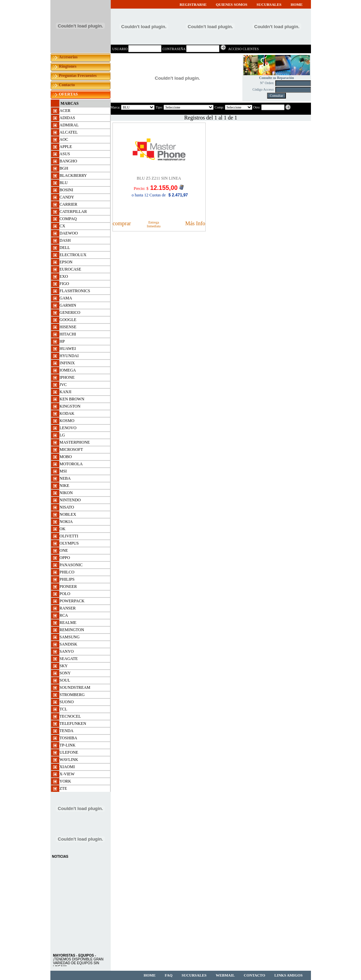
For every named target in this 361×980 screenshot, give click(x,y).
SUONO (67, 702)
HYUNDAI (69, 356)
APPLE (66, 147)
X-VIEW (67, 774)
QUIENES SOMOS (232, 4)
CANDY (67, 197)
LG (62, 435)
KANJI (66, 392)
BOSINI (67, 190)
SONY (65, 673)
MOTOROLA (71, 464)
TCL (64, 709)
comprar (122, 223)
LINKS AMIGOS (288, 975)
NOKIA (66, 522)
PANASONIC (71, 565)
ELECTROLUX (73, 255)
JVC (63, 385)
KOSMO (67, 421)
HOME (297, 4)
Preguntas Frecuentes (78, 76)
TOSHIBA (69, 738)
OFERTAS (68, 94)
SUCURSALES (269, 4)
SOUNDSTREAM (75, 687)
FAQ (169, 975)
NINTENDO (70, 500)
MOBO (66, 457)
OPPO (65, 558)
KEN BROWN (72, 399)
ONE (64, 550)
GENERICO (70, 312)
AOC (64, 139)
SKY (64, 666)
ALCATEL (69, 132)
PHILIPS (67, 579)
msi (63, 471)
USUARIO (121, 49)
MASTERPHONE (75, 442)
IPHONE (67, 377)
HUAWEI (68, 349)
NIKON (66, 493)
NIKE (65, 486)
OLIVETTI (69, 536)
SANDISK (69, 644)
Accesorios (68, 57)
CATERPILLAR (73, 212)
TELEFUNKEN (73, 723)
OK (63, 529)
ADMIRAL (69, 125)
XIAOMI (67, 767)
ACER (65, 111)
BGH (64, 168)
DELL (65, 248)
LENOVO (68, 428)
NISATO (67, 507)
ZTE (63, 788)
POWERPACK (72, 601)
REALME (68, 623)
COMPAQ (68, 219)
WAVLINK (69, 760)
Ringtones (68, 66)
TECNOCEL (70, 716)
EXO (64, 276)
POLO (65, 594)
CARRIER (69, 204)
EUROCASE (70, 269)
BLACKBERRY (73, 175)
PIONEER (68, 586)
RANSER (68, 608)
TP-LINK (68, 745)
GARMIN (68, 305)
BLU (64, 183)
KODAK (67, 413)
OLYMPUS (69, 543)
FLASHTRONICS (75, 291)
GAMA (66, 298)
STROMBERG (72, 695)
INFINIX (67, 363)
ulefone (69, 752)
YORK (65, 781)
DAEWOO (69, 233)
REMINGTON (72, 630)
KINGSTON (70, 406)
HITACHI (68, 334)
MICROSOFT (71, 449)
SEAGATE (69, 659)
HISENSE (68, 327)
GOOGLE (68, 320)
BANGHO (68, 161)
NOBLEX (68, 514)
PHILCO (67, 572)
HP (62, 341)
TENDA (67, 731)
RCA (64, 615)
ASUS (65, 154)
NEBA (65, 478)
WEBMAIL (226, 975)
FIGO (64, 284)
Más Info (195, 223)
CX (63, 226)
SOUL (65, 680)
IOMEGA (68, 370)
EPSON (66, 262)
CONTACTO (255, 975)
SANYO (67, 651)
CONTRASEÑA (174, 49)
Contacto (67, 85)
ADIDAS (67, 118)
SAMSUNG (70, 637)
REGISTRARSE (193, 4)
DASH (65, 240)
